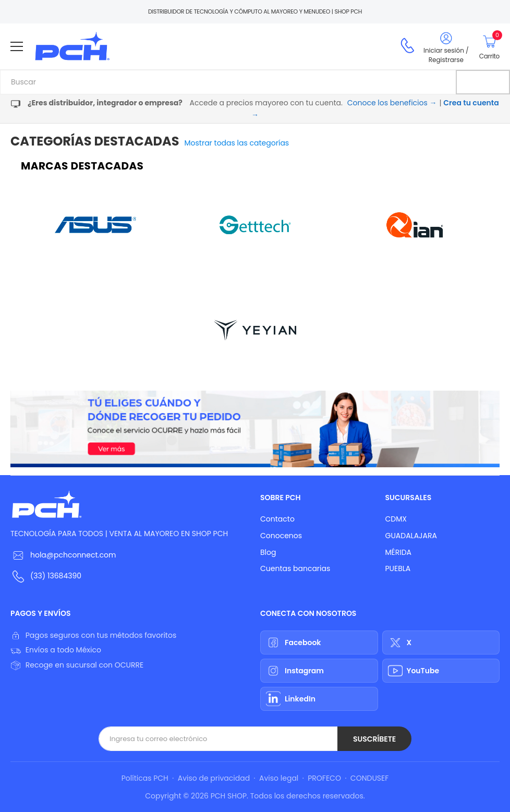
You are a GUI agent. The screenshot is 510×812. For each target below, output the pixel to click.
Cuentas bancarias (295, 568)
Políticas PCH (145, 778)
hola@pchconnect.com (73, 555)
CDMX (396, 519)
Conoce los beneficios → (392, 103)
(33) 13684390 (56, 576)
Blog (268, 552)
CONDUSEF (369, 778)
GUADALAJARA (411, 536)
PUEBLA (398, 568)
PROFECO (324, 778)
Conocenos (281, 536)
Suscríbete (374, 739)
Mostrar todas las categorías (237, 143)
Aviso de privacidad (214, 778)
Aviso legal (279, 778)
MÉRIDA (399, 552)
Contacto (277, 519)
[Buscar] (483, 82)
